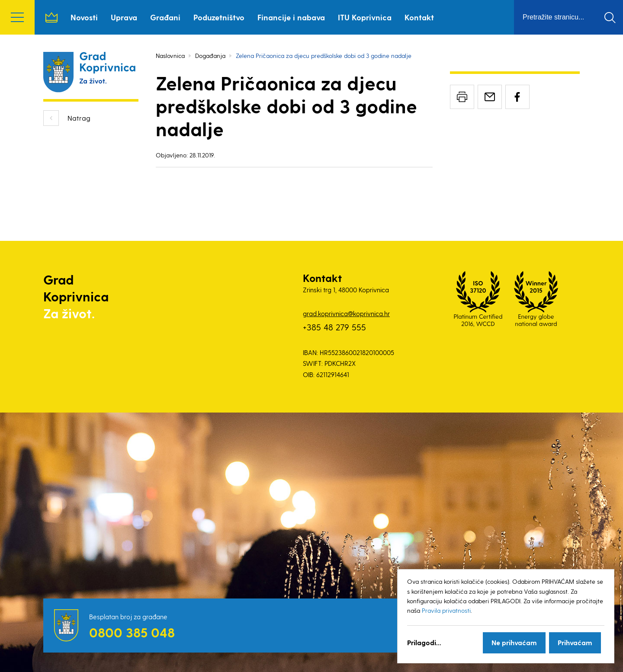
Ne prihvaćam (514, 642)
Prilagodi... (424, 642)
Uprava (124, 17)
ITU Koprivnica (365, 17)
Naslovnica (51, 17)
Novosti (84, 17)
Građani (165, 17)
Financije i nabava (291, 17)
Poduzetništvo (219, 17)
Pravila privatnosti (446, 610)
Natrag (79, 118)
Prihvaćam (575, 642)
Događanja (210, 56)
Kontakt (419, 17)
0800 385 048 (132, 632)
